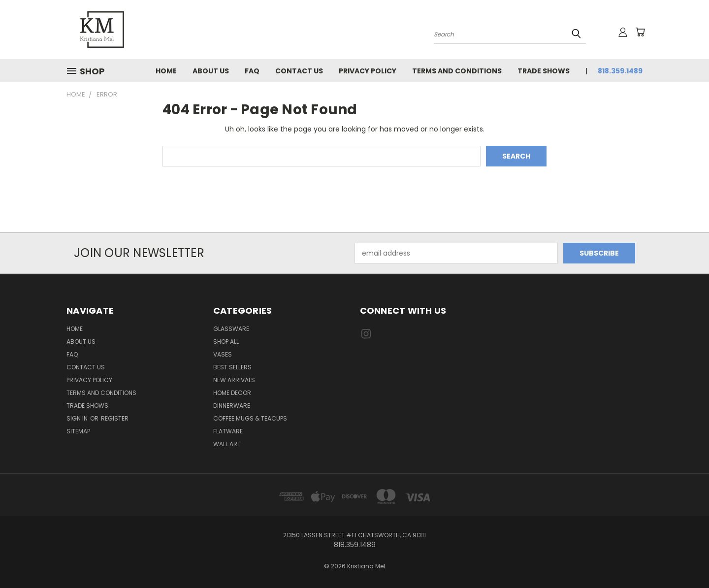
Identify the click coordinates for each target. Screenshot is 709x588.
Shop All (226, 342)
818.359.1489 (620, 71)
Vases (223, 354)
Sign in (78, 418)
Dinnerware (232, 406)
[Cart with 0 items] (640, 32)
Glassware (231, 329)
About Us (211, 71)
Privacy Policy (368, 71)
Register (115, 418)
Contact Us (299, 71)
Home (166, 71)
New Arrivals (234, 380)
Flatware (228, 431)
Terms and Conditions (457, 71)
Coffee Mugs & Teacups (250, 418)
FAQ (252, 71)
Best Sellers (232, 367)
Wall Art (227, 444)
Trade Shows (544, 71)
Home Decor (232, 393)
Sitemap (78, 431)
